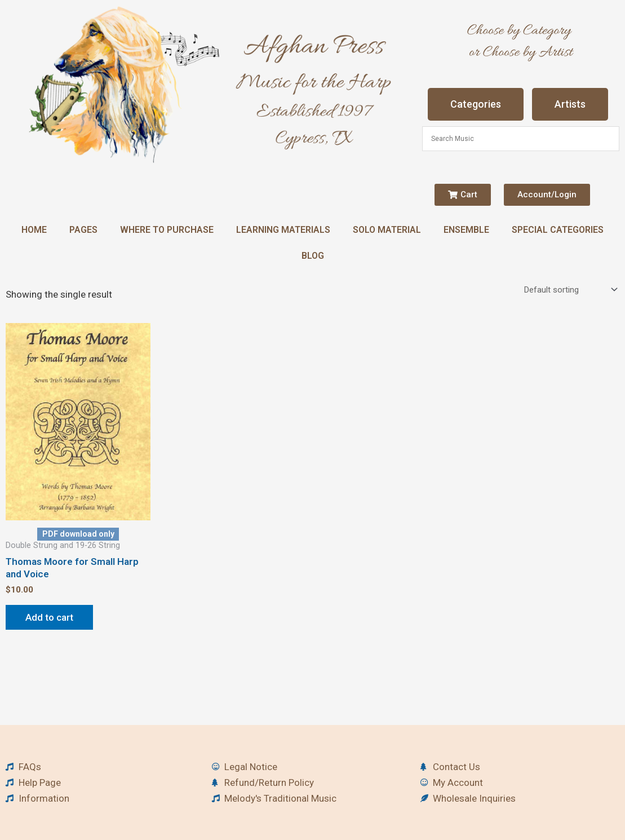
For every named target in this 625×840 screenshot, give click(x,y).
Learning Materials (283, 230)
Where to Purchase (167, 230)
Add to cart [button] (49, 617)
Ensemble (466, 230)
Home (34, 230)
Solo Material (387, 230)
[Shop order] (569, 289)
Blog (313, 256)
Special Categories (558, 230)
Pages (83, 230)
